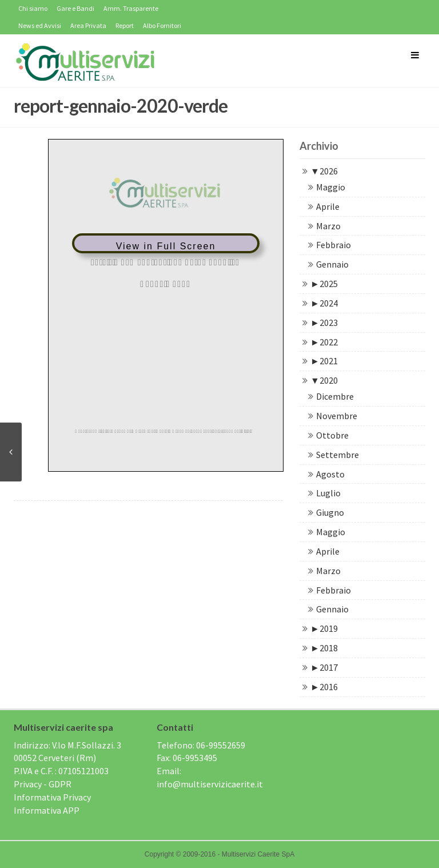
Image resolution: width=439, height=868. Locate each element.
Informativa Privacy (52, 797)
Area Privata (88, 25)
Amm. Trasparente (131, 8)
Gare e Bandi (75, 8)
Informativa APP (47, 810)
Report (125, 25)
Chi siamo (33, 8)
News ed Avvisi (40, 25)
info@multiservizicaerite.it (210, 784)
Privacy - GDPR (43, 784)
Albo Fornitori (162, 25)
